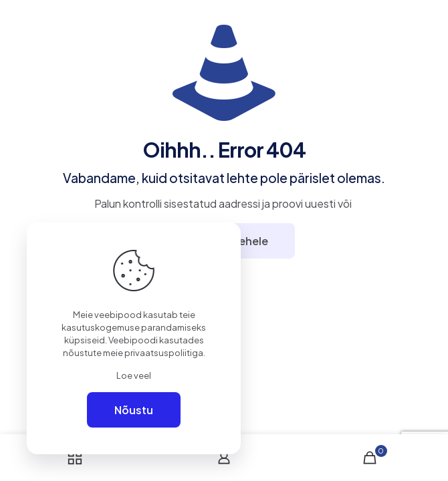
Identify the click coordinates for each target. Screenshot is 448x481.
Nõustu (134, 410)
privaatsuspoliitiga (164, 353)
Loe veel (134, 375)
